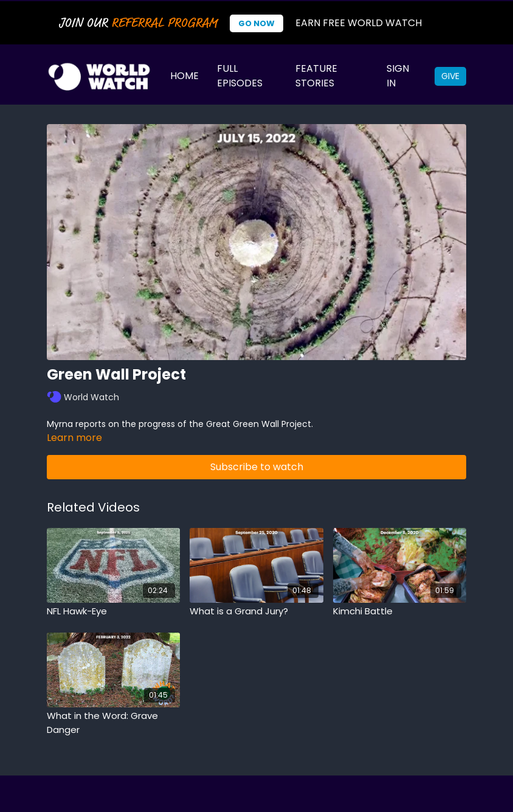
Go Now (256, 23)
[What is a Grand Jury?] (256, 612)
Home (184, 76)
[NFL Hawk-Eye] (113, 612)
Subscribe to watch (257, 467)
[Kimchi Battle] (400, 612)
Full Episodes (240, 76)
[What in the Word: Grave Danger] (113, 723)
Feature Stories (316, 76)
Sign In (398, 76)
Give (450, 76)
